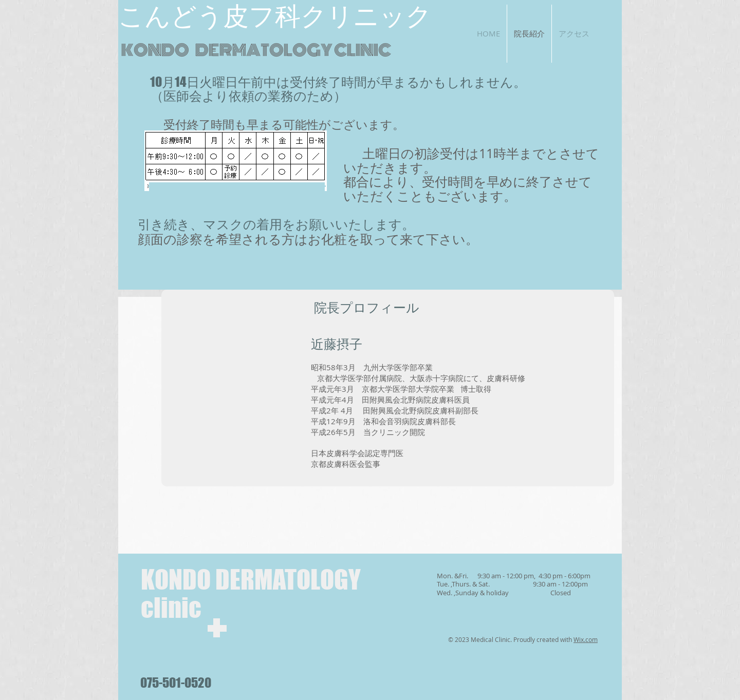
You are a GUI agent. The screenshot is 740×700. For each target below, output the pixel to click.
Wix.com (586, 639)
